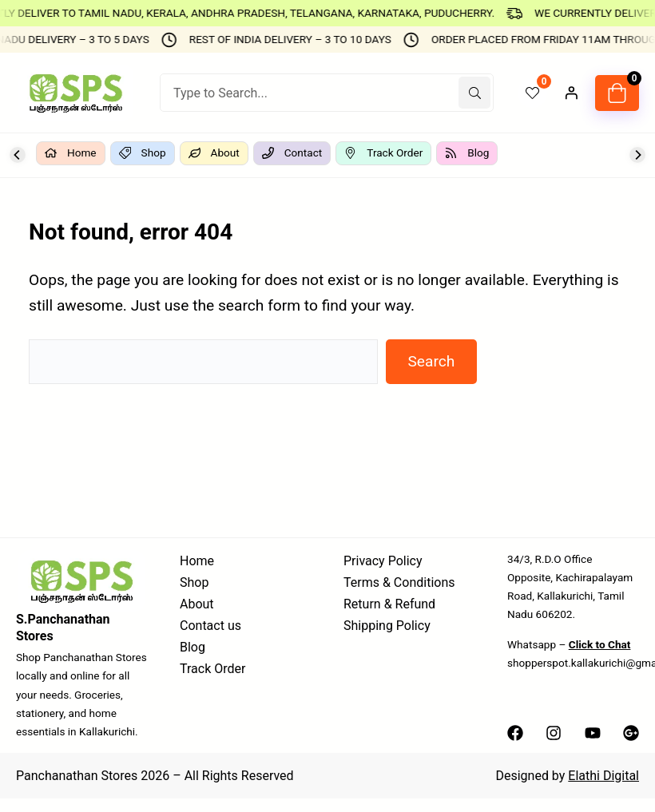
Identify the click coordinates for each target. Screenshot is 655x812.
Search (431, 361)
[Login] (571, 93)
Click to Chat (600, 644)
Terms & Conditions (399, 582)
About (197, 604)
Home (197, 561)
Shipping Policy (387, 626)
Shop (194, 582)
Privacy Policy (383, 561)
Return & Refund (389, 604)
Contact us (210, 626)
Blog (193, 647)
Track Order (212, 669)
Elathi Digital (603, 776)
